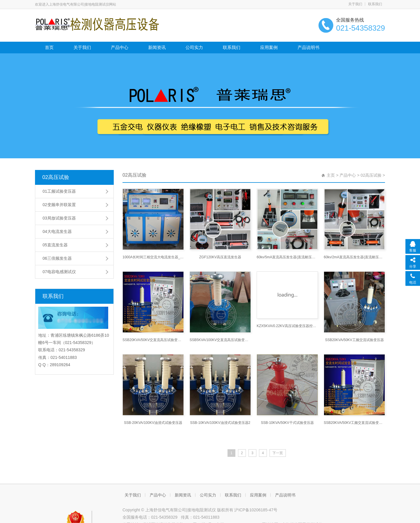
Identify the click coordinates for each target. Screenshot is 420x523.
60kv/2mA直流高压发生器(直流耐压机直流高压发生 (354, 257)
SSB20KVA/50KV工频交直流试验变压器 (354, 423)
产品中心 (120, 47)
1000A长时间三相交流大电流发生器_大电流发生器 (153, 257)
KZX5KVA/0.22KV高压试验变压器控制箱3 (287, 326)
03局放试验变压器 (59, 218)
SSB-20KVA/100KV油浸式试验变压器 (153, 423)
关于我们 (355, 4)
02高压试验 (56, 177)
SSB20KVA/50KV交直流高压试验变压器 (153, 340)
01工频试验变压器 (59, 191)
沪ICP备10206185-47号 (256, 510)
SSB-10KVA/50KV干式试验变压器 (287, 423)
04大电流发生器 (57, 231)
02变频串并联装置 (59, 205)
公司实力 (194, 47)
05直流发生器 (55, 245)
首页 (49, 47)
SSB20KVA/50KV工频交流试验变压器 (354, 340)
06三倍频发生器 (57, 258)
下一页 (278, 453)
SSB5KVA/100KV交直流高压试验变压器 (220, 340)
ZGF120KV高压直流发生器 (220, 257)
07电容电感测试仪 (59, 272)
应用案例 (269, 47)
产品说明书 (308, 47)
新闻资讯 (157, 47)
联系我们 (375, 4)
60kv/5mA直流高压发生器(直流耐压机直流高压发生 (287, 257)
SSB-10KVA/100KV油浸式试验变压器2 (220, 423)
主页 (331, 175)
